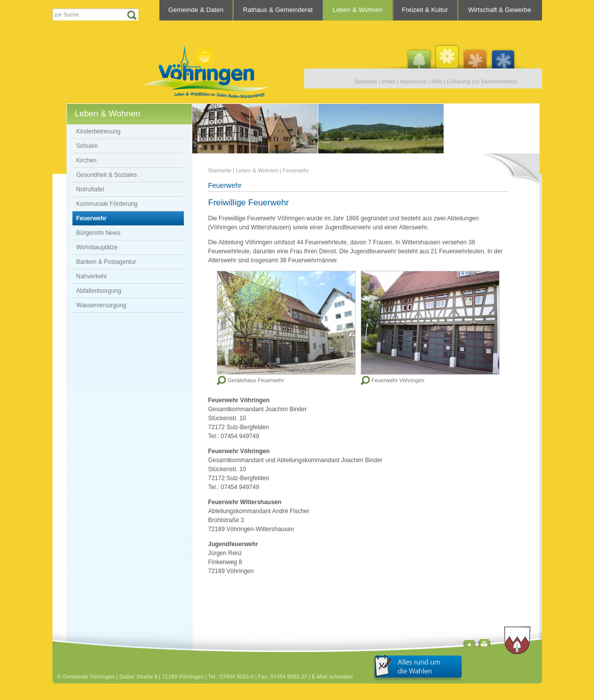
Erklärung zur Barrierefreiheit (482, 81)
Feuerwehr (92, 218)
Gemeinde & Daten (196, 10)
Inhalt (388, 81)
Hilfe (437, 81)
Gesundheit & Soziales (107, 175)
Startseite (366, 81)
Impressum (413, 81)
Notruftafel (90, 189)
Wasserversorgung (101, 305)
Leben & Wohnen (358, 10)
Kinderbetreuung (99, 131)
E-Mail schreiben (332, 677)
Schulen (87, 146)
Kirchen (87, 160)
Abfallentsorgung (99, 291)
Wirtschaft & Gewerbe (500, 10)
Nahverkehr (92, 276)
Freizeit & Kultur (425, 10)
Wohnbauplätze (97, 247)
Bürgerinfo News (99, 233)
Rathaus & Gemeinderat (278, 10)
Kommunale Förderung (107, 204)
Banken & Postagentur (106, 262)
